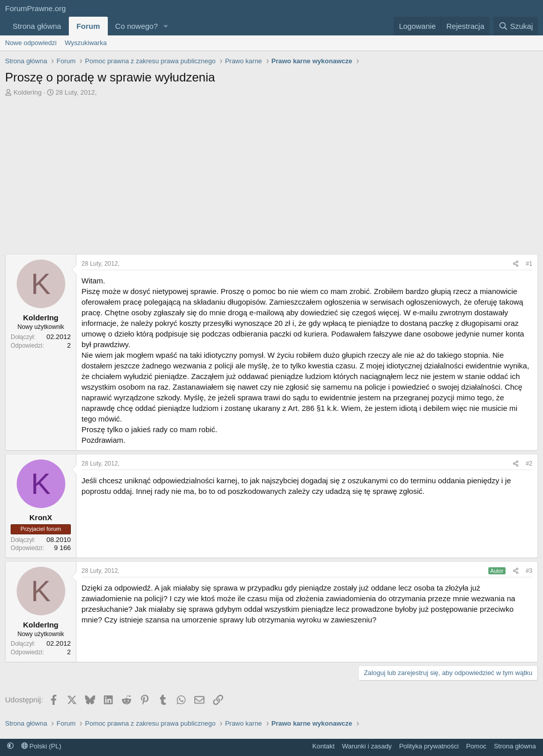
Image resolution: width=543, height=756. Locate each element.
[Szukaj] (516, 26)
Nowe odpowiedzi (31, 43)
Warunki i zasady (367, 746)
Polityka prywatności (429, 746)
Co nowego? (137, 26)
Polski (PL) (41, 746)
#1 (529, 264)
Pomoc (476, 746)
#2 (529, 464)
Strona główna (37, 26)
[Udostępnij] (516, 264)
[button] (166, 26)
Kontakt (323, 746)
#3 (529, 571)
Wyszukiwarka (86, 43)
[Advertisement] (271, 178)
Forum (88, 26)
